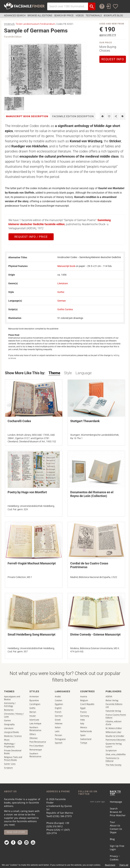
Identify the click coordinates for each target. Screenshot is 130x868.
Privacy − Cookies (115, 858)
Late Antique (35, 723)
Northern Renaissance (35, 729)
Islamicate (34, 720)
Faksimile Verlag (113, 711)
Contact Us (116, 829)
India (83, 720)
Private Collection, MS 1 (20, 577)
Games (7, 720)
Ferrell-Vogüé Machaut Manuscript (32, 563)
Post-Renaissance (38, 742)
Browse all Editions (40, 15)
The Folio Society (113, 765)
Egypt (83, 708)
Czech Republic (87, 704)
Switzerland (86, 739)
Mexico (84, 727)
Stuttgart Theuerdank (85, 421)
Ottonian (34, 738)
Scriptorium (111, 750)
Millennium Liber (113, 732)
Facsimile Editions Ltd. (114, 706)
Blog (112, 839)
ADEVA (109, 696)
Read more (110, 865)
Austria (84, 696)
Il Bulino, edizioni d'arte (113, 723)
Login (113, 849)
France (83, 712)
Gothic (61, 292)
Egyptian (59, 704)
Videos (80, 15)
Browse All (116, 812)
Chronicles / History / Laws (14, 715)
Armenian (34, 696)
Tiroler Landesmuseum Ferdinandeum (35, 24)
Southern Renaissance (35, 755)
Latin (57, 731)
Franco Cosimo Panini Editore (116, 716)
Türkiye (84, 743)
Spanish (59, 743)
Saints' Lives (10, 764)
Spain (83, 735)
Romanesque (36, 750)
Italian (58, 727)
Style (68, 373)
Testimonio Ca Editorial (112, 759)
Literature (63, 283)
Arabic (58, 696)
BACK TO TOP (115, 793)
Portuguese (60, 739)
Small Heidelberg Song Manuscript (31, 634)
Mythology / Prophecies (10, 745)
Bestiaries (9, 710)
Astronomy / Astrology (10, 704)
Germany (85, 716)
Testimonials (94, 15)
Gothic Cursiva (65, 309)
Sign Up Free (117, 846)
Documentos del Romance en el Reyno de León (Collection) (92, 494)
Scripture (8, 768)
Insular (33, 716)
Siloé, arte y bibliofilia (116, 754)
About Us (115, 825)
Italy (82, 723)
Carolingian (35, 704)
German (62, 301)
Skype (113, 832)
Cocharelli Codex (19, 421)
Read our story (16, 832)
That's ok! (124, 865)
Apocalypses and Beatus (12, 698)
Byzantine (34, 700)
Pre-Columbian (36, 746)
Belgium (84, 700)
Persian (58, 735)
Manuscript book (66, 266)
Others (33, 734)
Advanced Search (15, 15)
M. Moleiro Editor (114, 728)
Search (114, 808)
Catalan (58, 700)
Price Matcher (118, 815)
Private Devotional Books (13, 752)
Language (84, 373)
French (58, 712)
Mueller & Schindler (115, 736)
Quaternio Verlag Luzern (114, 745)
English (58, 708)
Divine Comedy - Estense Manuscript (95, 634)
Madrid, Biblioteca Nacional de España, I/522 (94, 577)
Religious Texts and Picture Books (13, 758)
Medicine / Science (13, 736)
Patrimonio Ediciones (116, 740)
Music (7, 740)
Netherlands (86, 731)
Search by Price (64, 15)
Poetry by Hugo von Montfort (27, 492)
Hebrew (59, 723)
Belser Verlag (112, 700)
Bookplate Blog (113, 15)
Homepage (116, 802)
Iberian (33, 712)
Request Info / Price (31, 237)
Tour (112, 822)
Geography (9, 724)
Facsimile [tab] (73, 116)
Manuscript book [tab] (27, 116)
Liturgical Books (12, 732)
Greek (58, 720)
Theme (54, 373)
